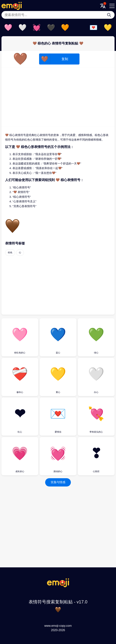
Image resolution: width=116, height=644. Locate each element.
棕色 (10, 253)
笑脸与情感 (58, 482)
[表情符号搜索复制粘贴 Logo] (58, 586)
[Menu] (112, 6)
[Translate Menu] (103, 6)
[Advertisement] (58, 97)
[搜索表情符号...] (109, 15)
